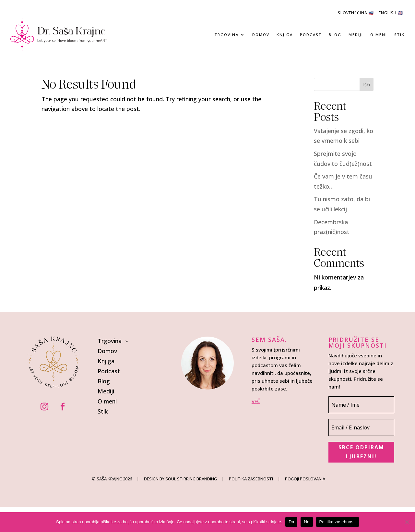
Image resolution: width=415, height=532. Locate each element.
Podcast (311, 35)
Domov (261, 35)
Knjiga (285, 35)
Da (291, 522)
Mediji (356, 35)
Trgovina (227, 35)
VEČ (256, 401)
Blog (335, 35)
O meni (379, 35)
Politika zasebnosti (338, 522)
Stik (399, 35)
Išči (367, 85)
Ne (307, 522)
